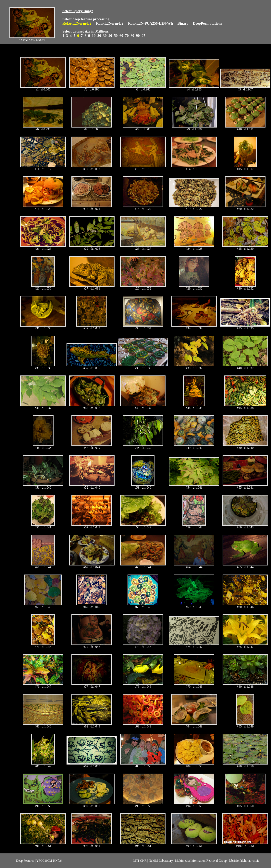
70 (127, 36)
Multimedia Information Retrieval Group (201, 861)
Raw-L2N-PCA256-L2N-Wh (151, 23)
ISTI (136, 861)
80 (132, 36)
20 (99, 36)
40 (110, 36)
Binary (183, 23)
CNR (143, 861)
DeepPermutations (208, 23)
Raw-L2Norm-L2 (110, 23)
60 (121, 36)
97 (143, 36)
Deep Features (25, 861)
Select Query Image (78, 11)
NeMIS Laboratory (161, 861)
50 (116, 36)
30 (105, 36)
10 (94, 36)
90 (138, 36)
